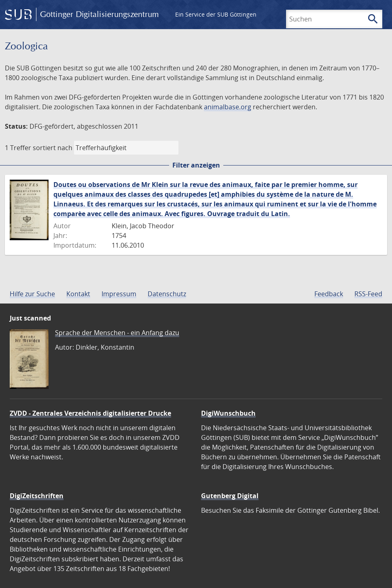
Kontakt (78, 294)
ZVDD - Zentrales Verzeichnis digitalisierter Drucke (90, 413)
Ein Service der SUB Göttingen (216, 14)
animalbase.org (228, 107)
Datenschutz (167, 294)
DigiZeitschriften (37, 496)
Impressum (119, 294)
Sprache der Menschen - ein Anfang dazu (117, 333)
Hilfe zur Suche (32, 294)
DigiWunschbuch (228, 413)
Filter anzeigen (196, 165)
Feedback (329, 294)
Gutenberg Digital (230, 496)
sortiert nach (53, 148)
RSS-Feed (368, 294)
